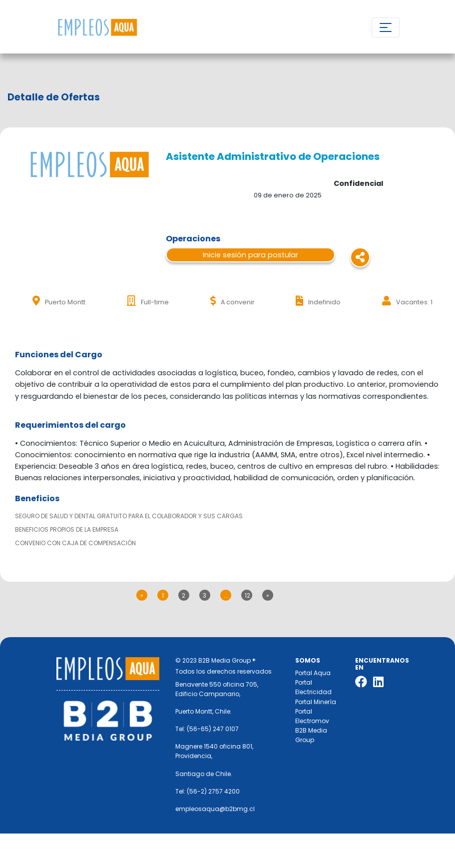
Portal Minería (316, 702)
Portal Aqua (313, 673)
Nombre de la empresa (97, 28)
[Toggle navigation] (386, 27)
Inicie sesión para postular (250, 255)
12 (247, 595)
